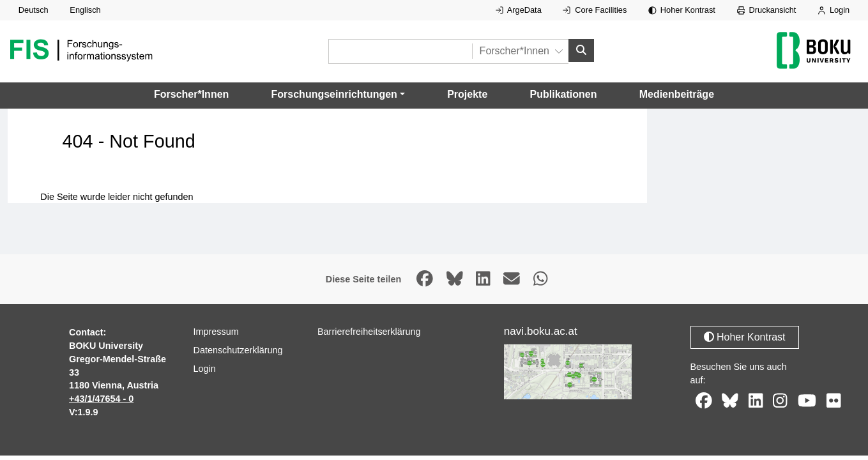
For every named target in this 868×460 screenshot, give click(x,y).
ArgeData (519, 10)
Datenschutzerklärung (238, 350)
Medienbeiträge (677, 94)
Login (834, 10)
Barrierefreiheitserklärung (369, 332)
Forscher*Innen (191, 94)
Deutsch (34, 10)
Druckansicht (767, 10)
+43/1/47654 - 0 (101, 399)
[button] (338, 95)
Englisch (85, 10)
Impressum (216, 332)
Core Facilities (595, 10)
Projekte (467, 94)
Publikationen (564, 94)
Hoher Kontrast (682, 10)
